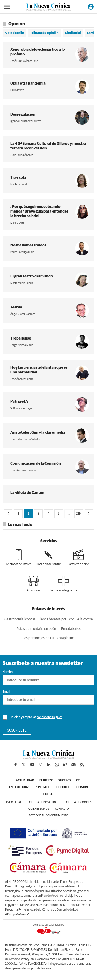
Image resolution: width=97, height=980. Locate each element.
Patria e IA (19, 401)
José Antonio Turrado (23, 470)
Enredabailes (71, 629)
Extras (48, 794)
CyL (79, 781)
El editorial (73, 33)
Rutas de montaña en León (36, 629)
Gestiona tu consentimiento (48, 815)
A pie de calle (14, 33)
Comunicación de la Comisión (36, 463)
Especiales (43, 787)
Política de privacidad (43, 802)
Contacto (62, 809)
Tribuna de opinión (44, 33)
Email (6, 692)
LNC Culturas (19, 787)
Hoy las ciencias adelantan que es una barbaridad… (39, 370)
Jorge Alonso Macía (22, 345)
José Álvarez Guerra (22, 379)
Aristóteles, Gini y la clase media (38, 432)
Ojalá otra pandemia (28, 83)
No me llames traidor (28, 245)
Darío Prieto (17, 90)
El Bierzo (46, 781)
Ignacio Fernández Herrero (26, 121)
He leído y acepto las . (33, 717)
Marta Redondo (19, 184)
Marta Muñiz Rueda (22, 283)
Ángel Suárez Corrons (23, 314)
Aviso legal (14, 802)
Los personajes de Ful (38, 638)
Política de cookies (78, 802)
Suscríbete (17, 730)
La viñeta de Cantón (27, 493)
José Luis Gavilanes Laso (24, 61)
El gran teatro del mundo (32, 276)
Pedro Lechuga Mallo (22, 252)
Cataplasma (66, 638)
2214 (79, 514)
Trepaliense (21, 338)
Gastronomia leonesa (20, 619)
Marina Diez (17, 223)
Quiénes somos (39, 809)
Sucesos (65, 781)
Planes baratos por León (56, 619)
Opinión (82, 787)
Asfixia (16, 307)
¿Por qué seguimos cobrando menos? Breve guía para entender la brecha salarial (39, 211)
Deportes (64, 787)
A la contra (85, 619)
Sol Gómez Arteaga (21, 408)
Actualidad (25, 781)
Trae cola (18, 178)
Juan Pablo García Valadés (25, 439)
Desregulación (23, 114)
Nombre (8, 672)
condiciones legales (50, 717)
